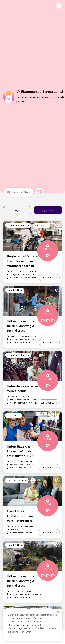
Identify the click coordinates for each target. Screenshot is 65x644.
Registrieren (48, 210)
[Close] (58, 612)
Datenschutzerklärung (19, 625)
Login (17, 210)
